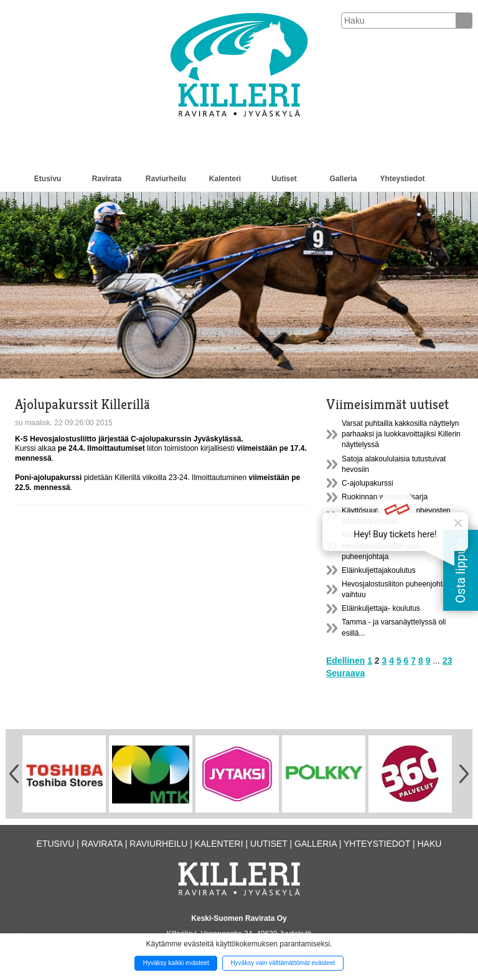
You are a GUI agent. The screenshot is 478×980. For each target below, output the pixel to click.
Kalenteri (225, 179)
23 (448, 661)
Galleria (343, 179)
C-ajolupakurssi (368, 483)
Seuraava (345, 673)
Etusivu (48, 179)
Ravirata (107, 179)
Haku (429, 844)
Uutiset (284, 179)
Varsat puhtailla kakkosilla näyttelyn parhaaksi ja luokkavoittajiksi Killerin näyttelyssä (401, 434)
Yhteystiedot (402, 179)
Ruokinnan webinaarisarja (385, 497)
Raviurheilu (166, 179)
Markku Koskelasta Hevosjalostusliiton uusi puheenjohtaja (381, 545)
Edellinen (345, 661)
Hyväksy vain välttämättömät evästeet (283, 963)
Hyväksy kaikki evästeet (176, 963)
